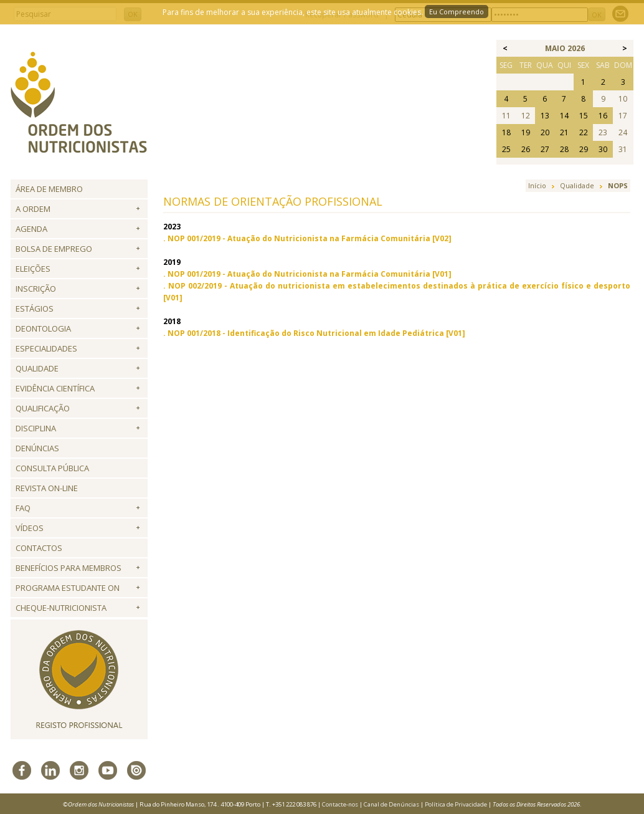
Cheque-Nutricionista (61, 608)
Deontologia (43, 328)
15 (584, 116)
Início (537, 185)
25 (506, 149)
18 (506, 132)
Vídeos (30, 528)
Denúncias (37, 448)
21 (564, 132)
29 (584, 149)
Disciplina (36, 428)
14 (564, 116)
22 (584, 132)
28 (564, 149)
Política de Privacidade (456, 804)
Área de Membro (49, 189)
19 (526, 132)
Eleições (33, 269)
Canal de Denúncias (391, 804)
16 (603, 116)
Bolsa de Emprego (54, 249)
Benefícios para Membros (69, 568)
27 (545, 149)
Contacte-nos (340, 804)
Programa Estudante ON (68, 588)
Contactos (39, 548)
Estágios (35, 309)
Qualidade (37, 368)
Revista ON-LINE (47, 488)
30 (603, 149)
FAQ (23, 508)
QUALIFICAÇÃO (43, 408)
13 (545, 116)
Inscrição (36, 289)
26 (526, 149)
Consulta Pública (52, 468)
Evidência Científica (55, 388)
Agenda (31, 229)
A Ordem (33, 209)
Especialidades (46, 348)
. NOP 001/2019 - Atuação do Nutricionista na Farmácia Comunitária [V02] (307, 238)
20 (545, 132)
